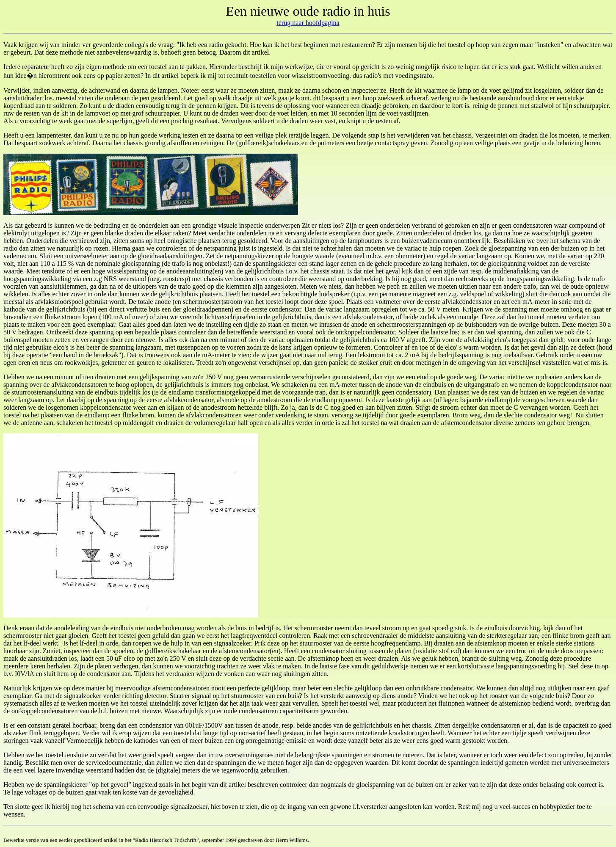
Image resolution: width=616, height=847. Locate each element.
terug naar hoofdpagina (308, 23)
